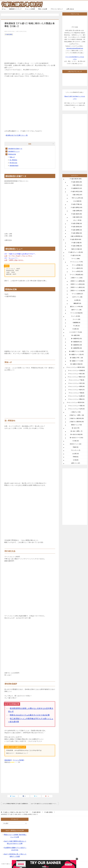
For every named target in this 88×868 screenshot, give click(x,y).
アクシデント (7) (76, 450)
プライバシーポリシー (57, 9)
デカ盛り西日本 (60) (76, 239)
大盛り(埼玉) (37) (77, 195)
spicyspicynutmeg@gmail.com (75, 48)
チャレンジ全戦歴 (30, 9)
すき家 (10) (76, 329)
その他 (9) (76, 460)
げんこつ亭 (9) (77, 220)
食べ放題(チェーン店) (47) (76, 354)
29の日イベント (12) (76, 444)
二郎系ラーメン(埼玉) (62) (77, 284)
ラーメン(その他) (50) (76, 313)
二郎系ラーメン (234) (76, 278)
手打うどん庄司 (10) (77, 198)
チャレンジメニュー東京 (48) (76, 374)
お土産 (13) (76, 454)
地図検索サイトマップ (15, 9)
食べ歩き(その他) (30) (76, 434)
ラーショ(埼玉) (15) (77, 271)
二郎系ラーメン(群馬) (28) (77, 281)
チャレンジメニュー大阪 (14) (76, 406)
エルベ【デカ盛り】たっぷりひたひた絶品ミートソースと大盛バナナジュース (45, 804)
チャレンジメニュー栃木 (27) (76, 390)
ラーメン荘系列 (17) (77, 294)
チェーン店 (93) (76, 316)
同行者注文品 (13, 163)
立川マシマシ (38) (77, 297)
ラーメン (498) (76, 259)
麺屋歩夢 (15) (77, 303)
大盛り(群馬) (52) (77, 211)
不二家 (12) (76, 326)
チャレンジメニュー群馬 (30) (76, 386)
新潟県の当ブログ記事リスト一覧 (17, 135)
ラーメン (16, 760)
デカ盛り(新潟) (9, 34)
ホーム (4, 9)
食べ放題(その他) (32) (76, 364)
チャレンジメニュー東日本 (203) (76, 367)
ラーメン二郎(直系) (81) (76, 275)
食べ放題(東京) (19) (76, 345)
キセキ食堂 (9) (77, 201)
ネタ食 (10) (76, 441)
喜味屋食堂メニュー (14, 151)
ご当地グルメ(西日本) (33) (76, 422)
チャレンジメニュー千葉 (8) (76, 380)
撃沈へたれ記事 (43, 9)
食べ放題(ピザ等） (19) (76, 358)
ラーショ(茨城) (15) (77, 265)
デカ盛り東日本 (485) (76, 179)
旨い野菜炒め (13, 160)
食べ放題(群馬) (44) (76, 348)
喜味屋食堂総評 (14, 166)
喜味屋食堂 (8, 760)
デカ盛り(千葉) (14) (76, 204)
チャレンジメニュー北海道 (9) (76, 370)
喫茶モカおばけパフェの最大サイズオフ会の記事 (30, 715)
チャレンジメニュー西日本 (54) (76, 402)
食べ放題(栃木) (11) (76, 342)
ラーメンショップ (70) (76, 262)
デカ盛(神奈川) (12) (76, 188)
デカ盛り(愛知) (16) (76, 233)
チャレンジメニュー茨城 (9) (76, 393)
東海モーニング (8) (76, 425)
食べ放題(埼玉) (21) (76, 338)
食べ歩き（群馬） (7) (76, 431)
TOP (15, 812)
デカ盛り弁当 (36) (76, 255)
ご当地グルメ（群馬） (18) (76, 415)
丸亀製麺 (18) (76, 323)
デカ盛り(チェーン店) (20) (76, 252)
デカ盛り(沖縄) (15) (76, 246)
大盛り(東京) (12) (77, 185)
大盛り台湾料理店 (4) (76, 236)
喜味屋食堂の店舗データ (15, 149)
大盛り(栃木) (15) (77, 217)
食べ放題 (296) (76, 335)
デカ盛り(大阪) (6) (76, 243)
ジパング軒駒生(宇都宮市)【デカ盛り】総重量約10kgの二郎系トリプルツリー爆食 (16, 804)
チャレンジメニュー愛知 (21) (76, 399)
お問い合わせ (70, 9)
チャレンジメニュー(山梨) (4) (76, 396)
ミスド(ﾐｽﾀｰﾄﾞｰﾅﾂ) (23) (75, 332)
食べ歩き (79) (76, 428)
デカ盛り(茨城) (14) (76, 223)
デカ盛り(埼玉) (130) (76, 191)
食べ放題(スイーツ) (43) (76, 361)
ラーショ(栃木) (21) (77, 268)
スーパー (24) (76, 319)
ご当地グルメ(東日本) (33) (76, 418)
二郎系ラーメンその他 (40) (77, 291)
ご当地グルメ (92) (76, 412)
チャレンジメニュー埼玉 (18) (76, 383)
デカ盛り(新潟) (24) (76, 227)
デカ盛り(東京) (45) (76, 182)
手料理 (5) (76, 457)
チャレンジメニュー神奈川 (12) (76, 377)
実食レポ (12, 157)
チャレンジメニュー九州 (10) (76, 409)
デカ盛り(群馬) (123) (76, 207)
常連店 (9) (76, 447)
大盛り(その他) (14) (76, 249)
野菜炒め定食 (12, 154)
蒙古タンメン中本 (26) (76, 307)
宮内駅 (22, 760)
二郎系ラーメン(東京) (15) (77, 287)
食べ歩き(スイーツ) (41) (76, 438)
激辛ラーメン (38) (76, 310)
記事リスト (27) (76, 463)
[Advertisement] (30, 49)
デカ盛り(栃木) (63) (76, 214)
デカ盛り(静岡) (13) (76, 230)
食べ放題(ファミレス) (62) (76, 351)
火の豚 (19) (77, 300)
